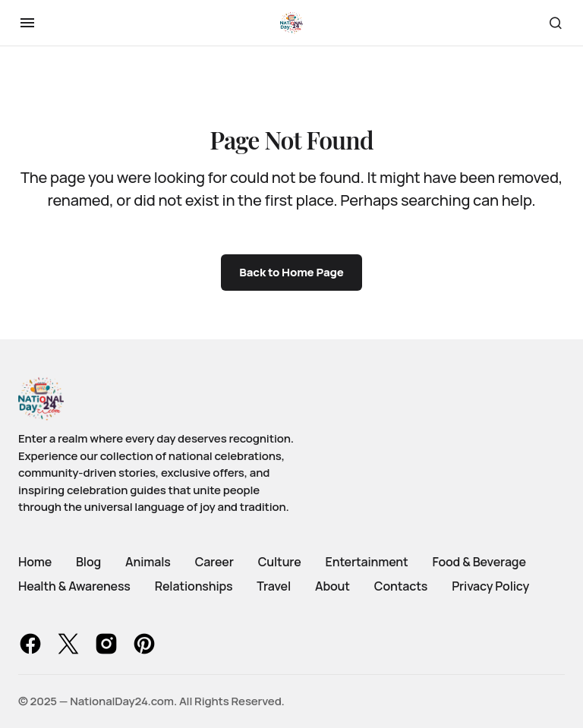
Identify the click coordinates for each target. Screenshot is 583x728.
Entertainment (367, 562)
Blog (88, 562)
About (332, 586)
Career (214, 562)
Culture (280, 562)
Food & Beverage (479, 562)
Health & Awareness (74, 586)
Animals (148, 562)
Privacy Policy (490, 586)
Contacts (401, 586)
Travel (274, 586)
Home (35, 562)
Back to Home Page (291, 272)
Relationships (194, 586)
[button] (27, 23)
